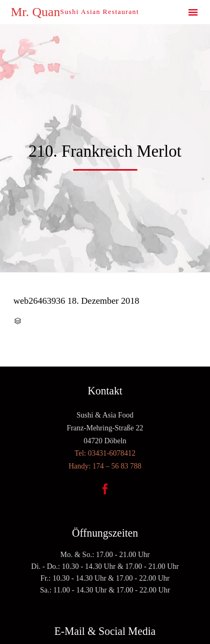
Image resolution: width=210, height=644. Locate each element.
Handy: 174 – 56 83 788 (105, 466)
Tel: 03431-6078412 (105, 453)
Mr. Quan (35, 12)
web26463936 (39, 301)
